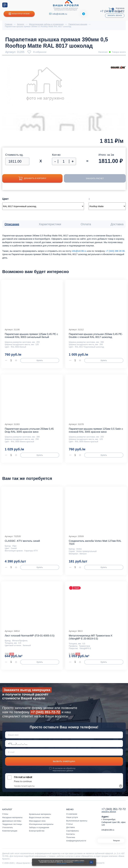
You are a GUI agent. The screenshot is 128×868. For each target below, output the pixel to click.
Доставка (70, 827)
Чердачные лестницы (12, 824)
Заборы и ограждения (39, 827)
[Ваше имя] (64, 735)
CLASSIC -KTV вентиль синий (22, 541)
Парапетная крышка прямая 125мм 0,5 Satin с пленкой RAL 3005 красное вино (96, 430)
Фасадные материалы (12, 817)
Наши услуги (72, 817)
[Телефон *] (64, 744)
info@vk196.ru (60, 14)
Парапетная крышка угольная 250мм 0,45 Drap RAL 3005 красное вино (29, 430)
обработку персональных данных (64, 769)
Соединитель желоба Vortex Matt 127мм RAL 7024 (95, 542)
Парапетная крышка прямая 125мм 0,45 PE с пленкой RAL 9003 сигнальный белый (31, 336)
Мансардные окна (37, 821)
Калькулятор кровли (19, 14)
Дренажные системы (12, 821)
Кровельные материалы (40, 814)
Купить (40, 360)
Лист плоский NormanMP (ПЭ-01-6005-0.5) (30, 636)
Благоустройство (37, 831)
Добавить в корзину (32, 178)
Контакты (71, 834)
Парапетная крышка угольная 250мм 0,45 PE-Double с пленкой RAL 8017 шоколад (96, 336)
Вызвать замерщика (64, 761)
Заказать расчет (95, 178)
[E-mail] (64, 752)
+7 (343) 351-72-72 (45, 712)
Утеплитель (8, 827)
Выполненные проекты (77, 821)
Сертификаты (73, 831)
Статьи (69, 824)
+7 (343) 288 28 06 (115, 251)
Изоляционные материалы (41, 824)
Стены (5, 814)
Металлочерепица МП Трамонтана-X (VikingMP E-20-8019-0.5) (91, 637)
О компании (72, 814)
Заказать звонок (115, 16)
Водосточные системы (39, 817)
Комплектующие (10, 831)
